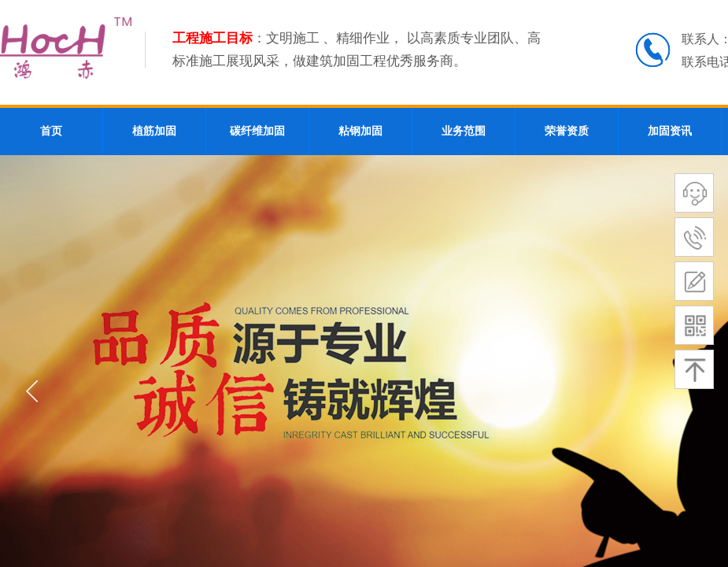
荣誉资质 (567, 131)
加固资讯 (670, 131)
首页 (51, 131)
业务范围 (464, 131)
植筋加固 (154, 131)
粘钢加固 (360, 131)
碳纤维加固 (257, 131)
